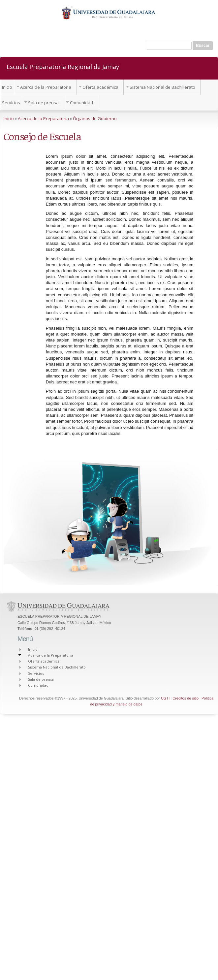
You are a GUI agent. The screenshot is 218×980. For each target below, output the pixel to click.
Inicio (7, 87)
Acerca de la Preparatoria (46, 87)
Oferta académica (100, 87)
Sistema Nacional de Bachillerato (162, 87)
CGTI (165, 698)
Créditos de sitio (186, 698)
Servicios (11, 103)
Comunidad (81, 103)
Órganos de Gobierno (95, 118)
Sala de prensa (43, 103)
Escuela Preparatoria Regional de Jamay (63, 66)
